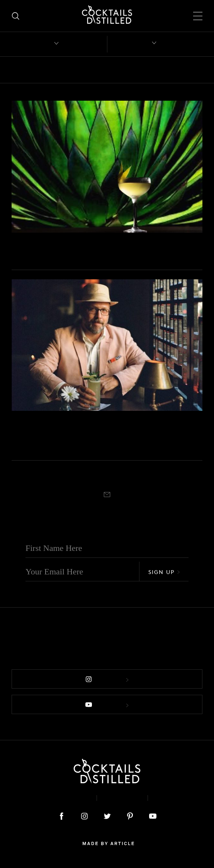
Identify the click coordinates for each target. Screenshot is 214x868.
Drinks (177, 70)
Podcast (173, 798)
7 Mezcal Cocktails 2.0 (64, 254)
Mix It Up (22, 243)
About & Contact (56, 798)
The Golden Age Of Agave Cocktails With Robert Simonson (95, 438)
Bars (40, 70)
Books (67, 70)
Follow (107, 680)
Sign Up (164, 572)
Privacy (122, 798)
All (17, 70)
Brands (99, 70)
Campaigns (138, 70)
